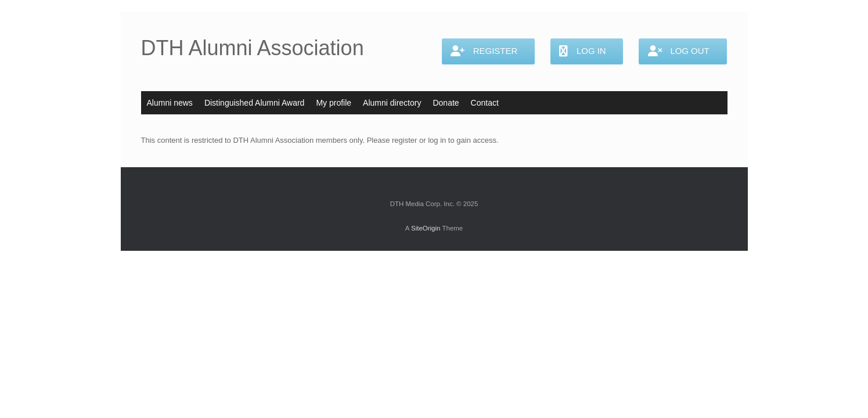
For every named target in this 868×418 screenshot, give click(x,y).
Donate (446, 103)
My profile (334, 103)
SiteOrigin (426, 228)
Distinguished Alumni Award (255, 103)
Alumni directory (392, 103)
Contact (485, 103)
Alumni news (170, 103)
